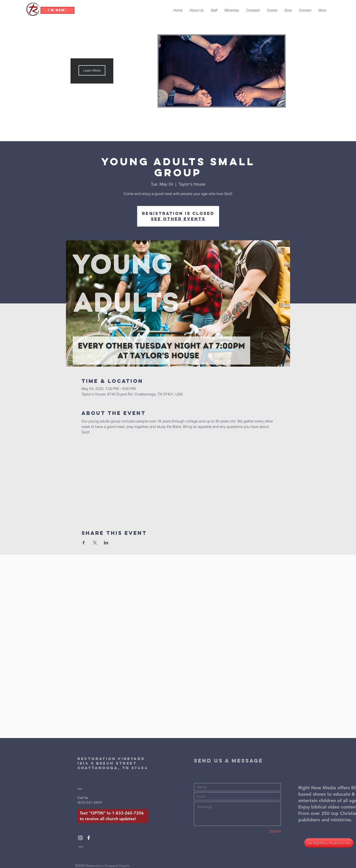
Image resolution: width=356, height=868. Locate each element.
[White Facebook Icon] (89, 838)
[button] (92, 70)
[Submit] (265, 831)
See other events (178, 219)
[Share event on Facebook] (84, 543)
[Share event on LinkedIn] (106, 543)
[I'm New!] (57, 10)
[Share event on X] (95, 543)
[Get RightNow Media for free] (329, 843)
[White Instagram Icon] (80, 838)
